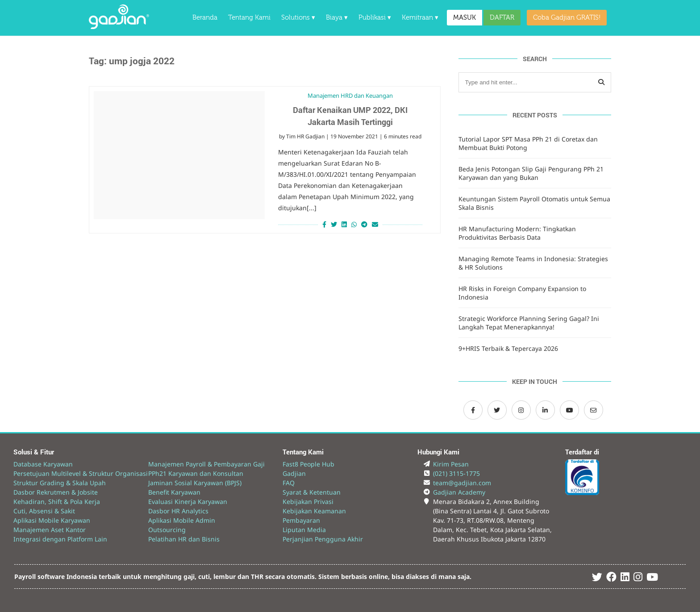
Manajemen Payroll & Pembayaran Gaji (206, 464)
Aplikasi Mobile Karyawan (52, 520)
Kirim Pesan (451, 464)
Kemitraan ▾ (420, 18)
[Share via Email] (376, 224)
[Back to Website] (119, 27)
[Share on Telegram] (364, 224)
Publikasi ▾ (375, 18)
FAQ (289, 483)
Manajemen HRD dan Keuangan (350, 96)
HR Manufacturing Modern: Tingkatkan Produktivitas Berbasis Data (517, 233)
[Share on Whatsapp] (354, 224)
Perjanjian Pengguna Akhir (323, 539)
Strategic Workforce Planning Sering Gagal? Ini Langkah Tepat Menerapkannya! (529, 323)
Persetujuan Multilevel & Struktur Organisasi (81, 473)
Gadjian (294, 473)
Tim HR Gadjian (305, 136)
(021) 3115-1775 (456, 473)
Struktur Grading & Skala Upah (60, 483)
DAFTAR (502, 18)
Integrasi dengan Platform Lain (60, 539)
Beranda (205, 18)
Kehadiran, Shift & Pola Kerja (57, 502)
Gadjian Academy (459, 492)
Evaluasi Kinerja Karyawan (188, 502)
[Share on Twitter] (334, 224)
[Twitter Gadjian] (497, 410)
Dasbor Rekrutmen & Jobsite (56, 492)
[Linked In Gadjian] (625, 578)
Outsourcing (167, 530)
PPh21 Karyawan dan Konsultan (196, 473)
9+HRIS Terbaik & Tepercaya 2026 (508, 348)
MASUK (465, 18)
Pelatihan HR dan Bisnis (184, 539)
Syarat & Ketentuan (312, 492)
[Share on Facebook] (323, 224)
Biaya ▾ (337, 18)
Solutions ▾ (298, 18)
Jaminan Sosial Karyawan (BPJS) (195, 483)
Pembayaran (301, 520)
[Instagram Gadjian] (521, 410)
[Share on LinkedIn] (344, 224)
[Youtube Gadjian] (652, 578)
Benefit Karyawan (174, 492)
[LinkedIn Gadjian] (545, 410)
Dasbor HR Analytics (178, 511)
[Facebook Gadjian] (473, 410)
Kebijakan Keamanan (314, 511)
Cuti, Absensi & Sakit (44, 511)
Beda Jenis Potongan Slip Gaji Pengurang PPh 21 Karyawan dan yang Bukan (531, 173)
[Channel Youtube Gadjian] (569, 410)
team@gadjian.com (462, 483)
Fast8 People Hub (308, 464)
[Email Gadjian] (594, 410)
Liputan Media (304, 530)
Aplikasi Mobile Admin (182, 520)
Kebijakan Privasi (308, 502)
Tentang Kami (249, 18)
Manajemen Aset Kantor (50, 530)
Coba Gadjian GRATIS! (567, 18)
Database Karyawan (43, 464)
